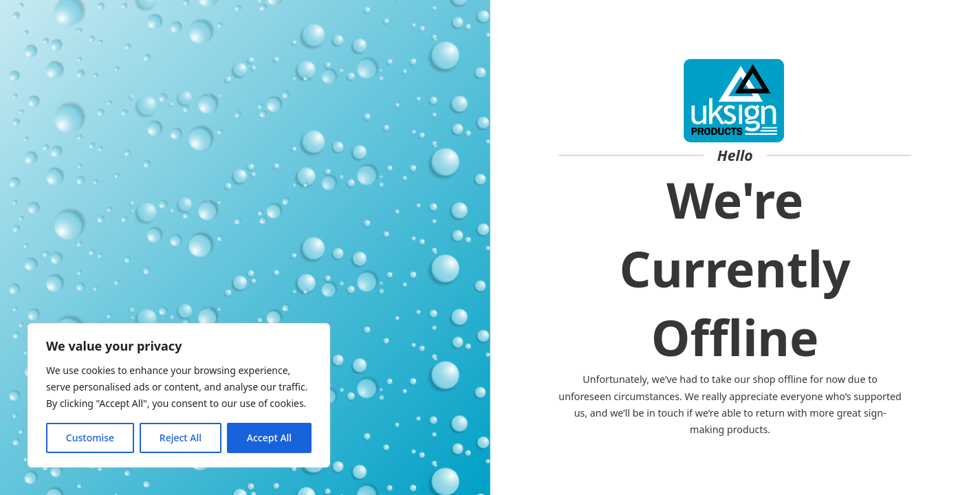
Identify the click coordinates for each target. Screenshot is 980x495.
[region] (179, 395)
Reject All (181, 438)
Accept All (269, 438)
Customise (90, 438)
